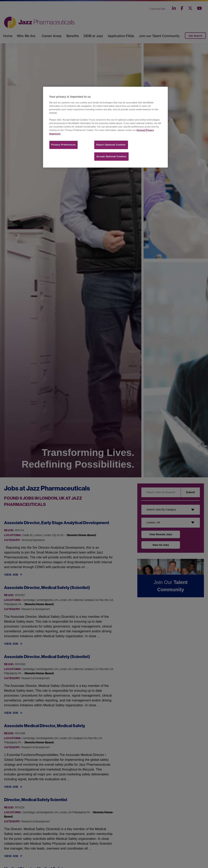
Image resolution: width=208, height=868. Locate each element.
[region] (105, 127)
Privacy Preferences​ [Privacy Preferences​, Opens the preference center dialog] (64, 145)
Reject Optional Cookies (111, 145)
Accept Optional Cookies (112, 156)
